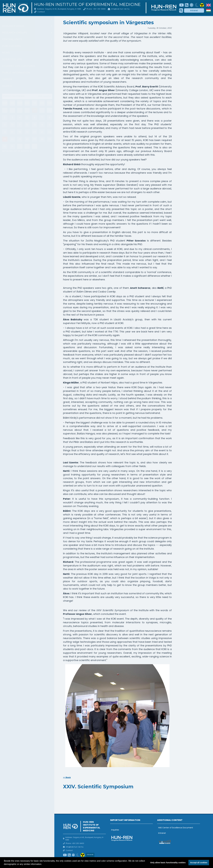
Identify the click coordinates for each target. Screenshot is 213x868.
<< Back (67, 777)
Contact (41, 12)
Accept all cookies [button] (199, 863)
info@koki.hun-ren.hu (120, 9)
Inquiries (115, 830)
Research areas (13, 26)
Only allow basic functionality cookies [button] (168, 863)
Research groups (15, 33)
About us (9, 19)
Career (7, 79)
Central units (12, 39)
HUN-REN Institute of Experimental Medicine (87, 4)
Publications (11, 46)
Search (7, 86)
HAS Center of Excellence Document (176, 828)
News (6, 53)
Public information (16, 73)
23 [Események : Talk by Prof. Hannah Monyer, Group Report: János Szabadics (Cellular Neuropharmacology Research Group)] (5, 139)
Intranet (194, 10)
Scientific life (12, 59)
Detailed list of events (16, 151)
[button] (43, 864)
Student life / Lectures (19, 66)
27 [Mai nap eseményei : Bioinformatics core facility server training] (35, 110)
